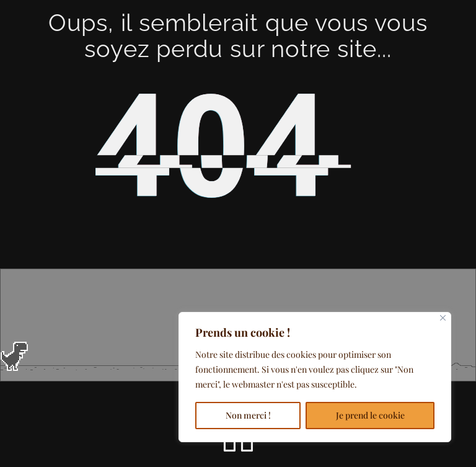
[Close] (443, 318)
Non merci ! (248, 415)
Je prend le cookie (370, 415)
